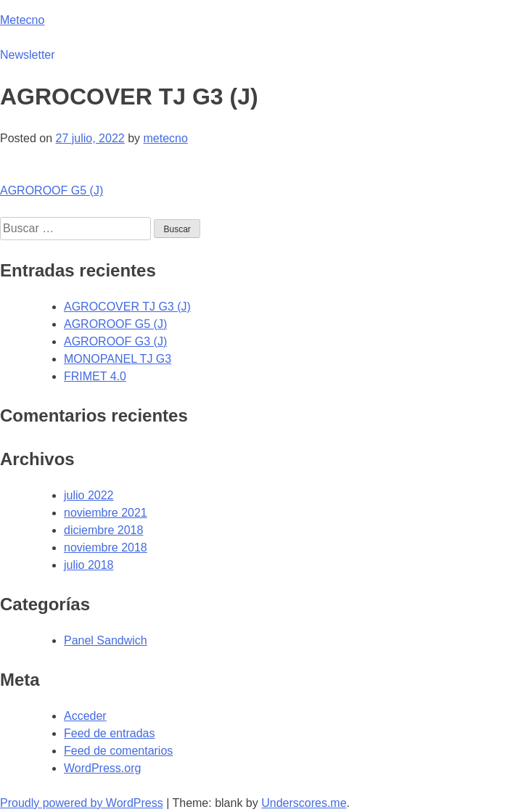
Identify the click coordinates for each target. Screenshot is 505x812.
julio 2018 (89, 565)
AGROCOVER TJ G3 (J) (127, 307)
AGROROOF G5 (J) (52, 190)
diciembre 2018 (103, 530)
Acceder (85, 716)
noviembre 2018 (106, 548)
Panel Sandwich (106, 640)
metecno (165, 138)
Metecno (22, 20)
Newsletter (28, 55)
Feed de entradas (109, 733)
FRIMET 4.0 (95, 376)
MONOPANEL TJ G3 (118, 359)
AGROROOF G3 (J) (115, 341)
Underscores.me (304, 803)
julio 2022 (89, 495)
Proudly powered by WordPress (82, 803)
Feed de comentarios (118, 751)
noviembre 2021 (106, 513)
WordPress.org (102, 768)
